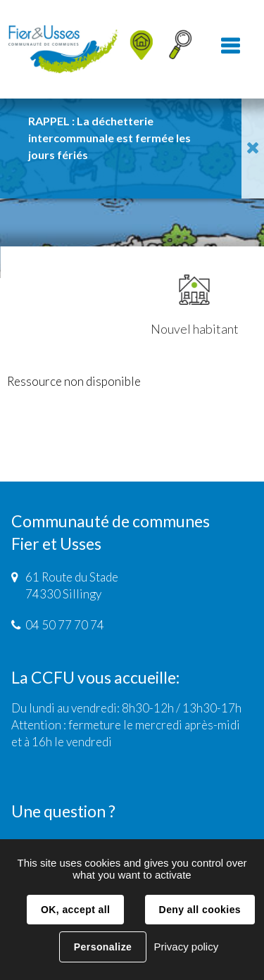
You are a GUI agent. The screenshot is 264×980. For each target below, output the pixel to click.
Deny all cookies (200, 910)
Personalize (103, 947)
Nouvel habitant (195, 306)
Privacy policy (186, 947)
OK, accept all (75, 910)
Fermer (253, 149)
